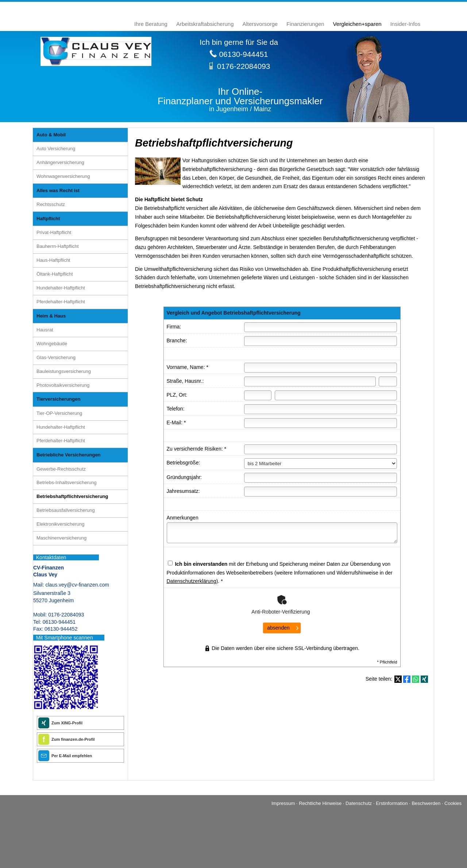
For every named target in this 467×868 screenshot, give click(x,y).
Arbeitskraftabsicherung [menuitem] (205, 24)
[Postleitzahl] (258, 395)
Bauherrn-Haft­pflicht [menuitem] (58, 246)
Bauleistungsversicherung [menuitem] (64, 371)
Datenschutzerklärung (192, 581)
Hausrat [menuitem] (45, 330)
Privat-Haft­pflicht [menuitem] (54, 232)
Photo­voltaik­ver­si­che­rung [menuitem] (63, 385)
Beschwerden (426, 803)
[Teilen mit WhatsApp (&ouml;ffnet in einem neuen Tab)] (416, 679)
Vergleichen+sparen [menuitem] (357, 24)
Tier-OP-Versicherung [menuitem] (59, 413)
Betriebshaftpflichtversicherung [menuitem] (72, 496)
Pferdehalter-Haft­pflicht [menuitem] (61, 302)
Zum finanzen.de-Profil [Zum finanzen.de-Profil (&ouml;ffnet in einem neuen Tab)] (73, 739)
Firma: (174, 327)
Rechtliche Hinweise (320, 803)
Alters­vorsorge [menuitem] (260, 24)
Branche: (177, 340)
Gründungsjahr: (184, 477)
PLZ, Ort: (177, 395)
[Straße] (310, 382)
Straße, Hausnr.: (185, 381)
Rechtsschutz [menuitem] (51, 204)
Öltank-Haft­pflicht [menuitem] (55, 274)
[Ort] (336, 395)
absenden (278, 628)
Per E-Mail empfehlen (72, 756)
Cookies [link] (453, 803)
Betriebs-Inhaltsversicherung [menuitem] (67, 482)
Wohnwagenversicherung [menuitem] (63, 176)
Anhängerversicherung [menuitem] (60, 162)
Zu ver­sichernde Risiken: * (196, 449)
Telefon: (176, 409)
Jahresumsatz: (183, 491)
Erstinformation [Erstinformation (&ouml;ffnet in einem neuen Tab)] (392, 803)
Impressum (283, 803)
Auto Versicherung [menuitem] (56, 149)
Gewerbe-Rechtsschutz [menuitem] (61, 469)
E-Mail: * (176, 423)
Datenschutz (359, 803)
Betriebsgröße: (184, 463)
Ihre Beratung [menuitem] (151, 24)
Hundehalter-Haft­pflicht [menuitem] (61, 288)
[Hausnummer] (388, 382)
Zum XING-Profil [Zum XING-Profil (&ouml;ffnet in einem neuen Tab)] (67, 723)
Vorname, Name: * (188, 367)
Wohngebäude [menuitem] (52, 344)
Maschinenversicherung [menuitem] (61, 538)
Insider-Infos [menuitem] (406, 24)
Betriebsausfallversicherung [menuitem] (66, 510)
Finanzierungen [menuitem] (305, 24)
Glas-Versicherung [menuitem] (56, 357)
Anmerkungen (183, 518)
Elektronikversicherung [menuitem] (61, 524)
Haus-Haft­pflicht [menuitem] (53, 260)
